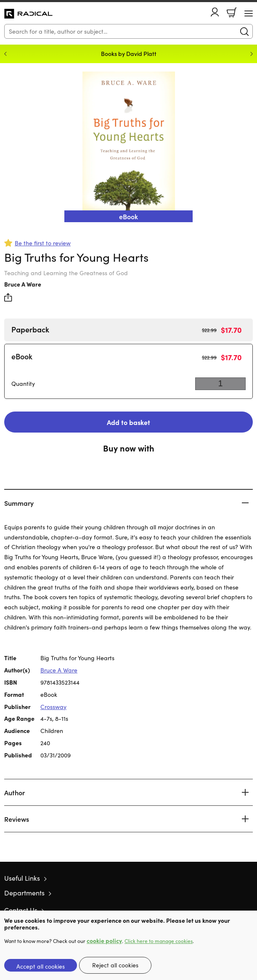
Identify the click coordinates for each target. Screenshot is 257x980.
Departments (24, 893)
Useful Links (22, 878)
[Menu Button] (249, 13)
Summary (19, 503)
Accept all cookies (41, 966)
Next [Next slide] (252, 54)
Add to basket (128, 422)
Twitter (218, 910)
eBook (22, 356)
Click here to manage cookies (159, 941)
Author (15, 792)
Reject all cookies (115, 965)
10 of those (28, 14)
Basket (232, 13)
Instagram (249, 910)
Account (215, 12)
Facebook (234, 910)
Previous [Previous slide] (5, 54)
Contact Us (21, 910)
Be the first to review (43, 243)
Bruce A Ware (23, 284)
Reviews (17, 819)
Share (8, 297)
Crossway (53, 707)
